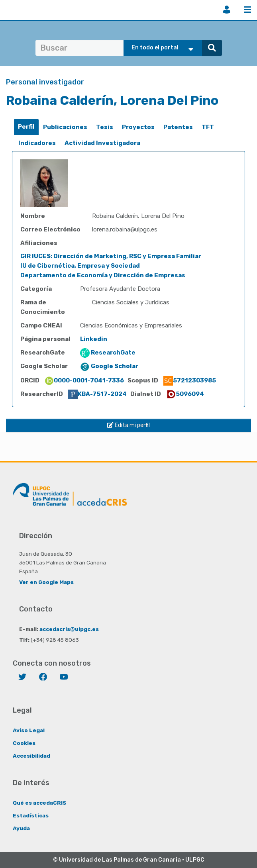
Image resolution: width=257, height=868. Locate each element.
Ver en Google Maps (46, 582)
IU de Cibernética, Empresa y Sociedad (80, 266)
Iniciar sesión (227, 10)
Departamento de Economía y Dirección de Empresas (103, 275)
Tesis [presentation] (105, 127)
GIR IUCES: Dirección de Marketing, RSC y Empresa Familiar (111, 256)
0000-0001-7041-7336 (84, 380)
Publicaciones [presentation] (65, 127)
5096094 (185, 394)
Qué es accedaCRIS (40, 803)
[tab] (26, 127)
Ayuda (21, 828)
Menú (247, 10)
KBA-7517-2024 (97, 394)
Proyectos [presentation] (138, 127)
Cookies (24, 743)
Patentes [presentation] (178, 127)
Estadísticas (31, 815)
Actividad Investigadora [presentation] (102, 143)
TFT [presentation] (208, 127)
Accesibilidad (31, 756)
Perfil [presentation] (26, 127)
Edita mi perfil (128, 425)
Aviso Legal (29, 730)
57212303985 (190, 380)
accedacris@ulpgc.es (69, 629)
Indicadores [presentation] (37, 143)
